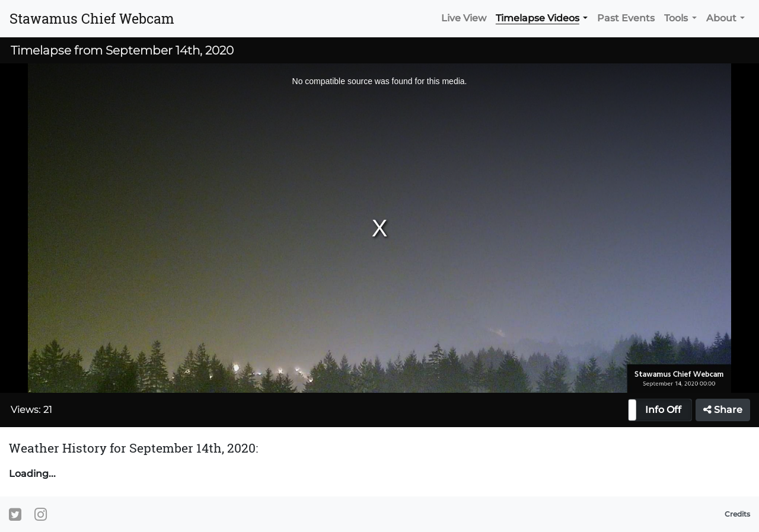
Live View (464, 18)
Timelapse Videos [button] (538, 18)
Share (723, 410)
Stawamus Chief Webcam (92, 18)
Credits (737, 514)
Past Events (626, 18)
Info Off (663, 410)
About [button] (721, 18)
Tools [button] (676, 18)
